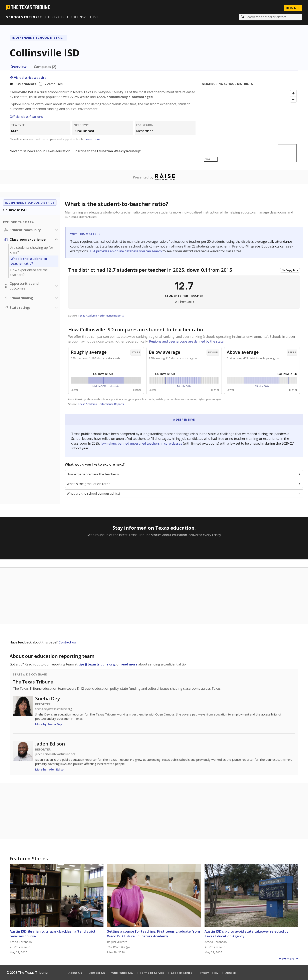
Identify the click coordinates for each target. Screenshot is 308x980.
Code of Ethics (182, 973)
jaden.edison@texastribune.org (55, 754)
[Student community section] (32, 230)
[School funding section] (32, 298)
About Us (75, 973)
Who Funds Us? (122, 973)
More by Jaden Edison (50, 770)
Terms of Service (152, 973)
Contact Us (97, 973)
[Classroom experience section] (32, 240)
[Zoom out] (293, 99)
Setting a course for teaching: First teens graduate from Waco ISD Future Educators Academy (153, 934)
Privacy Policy (208, 973)
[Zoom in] (293, 93)
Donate (230, 973)
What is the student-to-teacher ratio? (29, 261)
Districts (56, 17)
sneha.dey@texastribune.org (54, 709)
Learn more (92, 139)
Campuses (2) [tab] (45, 67)
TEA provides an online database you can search (126, 251)
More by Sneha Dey (49, 724)
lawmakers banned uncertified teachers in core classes (142, 444)
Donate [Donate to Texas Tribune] (293, 8)
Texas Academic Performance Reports (101, 316)
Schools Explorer (24, 17)
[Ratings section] (32, 308)
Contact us (67, 642)
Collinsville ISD (84, 17)
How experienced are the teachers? (29, 273)
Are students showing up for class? (32, 250)
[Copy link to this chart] (290, 271)
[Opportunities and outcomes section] (32, 286)
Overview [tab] (19, 67)
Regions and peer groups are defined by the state (186, 342)
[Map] (250, 126)
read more (129, 664)
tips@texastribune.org (97, 664)
